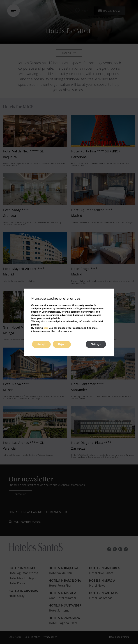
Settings (96, 344)
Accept (41, 344)
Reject (62, 344)
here (46, 328)
